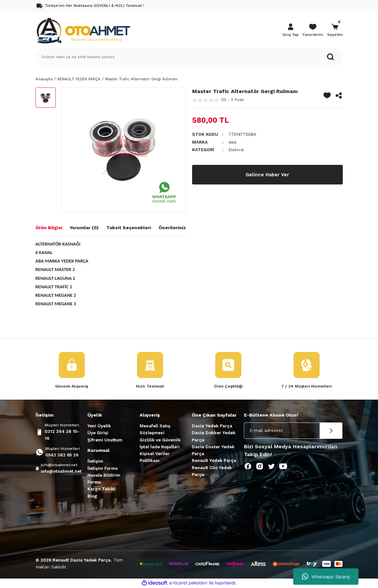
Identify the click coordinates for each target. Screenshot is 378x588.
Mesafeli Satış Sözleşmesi (155, 430)
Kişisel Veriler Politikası (155, 457)
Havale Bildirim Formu (104, 479)
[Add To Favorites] (327, 95)
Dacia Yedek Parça (212, 426)
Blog (92, 496)
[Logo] (83, 30)
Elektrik (237, 150)
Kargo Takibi (101, 490)
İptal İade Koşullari (160, 447)
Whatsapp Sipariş (326, 577)
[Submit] (331, 431)
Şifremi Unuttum (105, 440)
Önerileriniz (172, 228)
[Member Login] (291, 31)
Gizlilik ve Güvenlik (160, 440)
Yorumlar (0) (84, 228)
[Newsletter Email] (293, 431)
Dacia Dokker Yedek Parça (214, 437)
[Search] (189, 57)
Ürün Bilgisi (49, 228)
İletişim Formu (103, 469)
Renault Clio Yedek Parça (212, 471)
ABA (233, 142)
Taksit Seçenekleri (129, 228)
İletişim (95, 461)
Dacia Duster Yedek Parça (213, 451)
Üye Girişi (98, 433)
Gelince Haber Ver (267, 175)
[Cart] (335, 31)
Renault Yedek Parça (214, 461)
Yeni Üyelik (99, 426)
